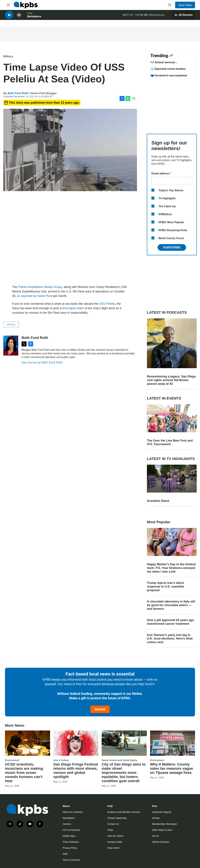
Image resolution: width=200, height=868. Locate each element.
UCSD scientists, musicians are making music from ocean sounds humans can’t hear (24, 773)
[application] (70, 239)
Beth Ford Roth (18, 93)
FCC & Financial (71, 830)
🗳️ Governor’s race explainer (169, 75)
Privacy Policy (70, 848)
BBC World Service (154, 16)
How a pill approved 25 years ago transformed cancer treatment (170, 622)
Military (8, 56)
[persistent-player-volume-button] (19, 17)
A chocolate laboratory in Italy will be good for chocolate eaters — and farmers (171, 605)
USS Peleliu (107, 304)
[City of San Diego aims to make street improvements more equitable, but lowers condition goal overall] (124, 743)
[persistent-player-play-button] (9, 17)
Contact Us (113, 824)
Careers (67, 824)
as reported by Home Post (34, 296)
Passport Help (115, 842)
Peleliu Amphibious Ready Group (40, 287)
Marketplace (34, 18)
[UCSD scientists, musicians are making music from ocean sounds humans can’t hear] (28, 743)
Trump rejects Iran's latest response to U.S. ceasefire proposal (166, 587)
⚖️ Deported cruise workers (168, 69)
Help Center (114, 848)
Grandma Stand (158, 501)
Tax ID (155, 836)
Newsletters (69, 818)
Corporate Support (162, 812)
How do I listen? (116, 836)
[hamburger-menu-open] (8, 5)
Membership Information (165, 824)
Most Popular (160, 522)
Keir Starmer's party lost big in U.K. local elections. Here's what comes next (170, 639)
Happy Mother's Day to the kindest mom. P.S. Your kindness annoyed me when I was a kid (171, 568)
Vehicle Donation (161, 842)
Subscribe (172, 247)
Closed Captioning (117, 818)
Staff (65, 854)
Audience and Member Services (124, 812)
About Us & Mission (73, 812)
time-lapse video (73, 308)
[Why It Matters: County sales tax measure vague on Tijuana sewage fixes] (173, 743)
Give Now (185, 5)
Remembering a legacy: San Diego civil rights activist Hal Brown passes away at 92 (171, 380)
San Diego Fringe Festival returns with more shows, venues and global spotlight (76, 771)
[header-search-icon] (170, 5)
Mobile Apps (69, 836)
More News (16, 725)
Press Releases (71, 842)
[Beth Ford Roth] (11, 346)
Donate (100, 709)
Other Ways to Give (162, 830)
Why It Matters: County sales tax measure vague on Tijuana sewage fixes (172, 768)
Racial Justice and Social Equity (119, 760)
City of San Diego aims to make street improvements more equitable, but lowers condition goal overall (124, 773)
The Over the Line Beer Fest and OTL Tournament (170, 442)
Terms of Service (71, 860)
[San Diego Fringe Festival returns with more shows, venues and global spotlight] (76, 743)
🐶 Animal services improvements (163, 64)
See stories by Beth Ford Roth (42, 362)
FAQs (110, 830)
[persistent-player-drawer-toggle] (183, 17)
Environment (12, 760)
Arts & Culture (61, 760)
